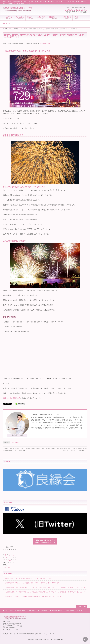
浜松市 (17, 442)
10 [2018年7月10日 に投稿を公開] (6, 557)
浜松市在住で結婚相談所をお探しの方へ (31, 634)
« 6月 (4, 567)
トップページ (9, 611)
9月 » (10, 567)
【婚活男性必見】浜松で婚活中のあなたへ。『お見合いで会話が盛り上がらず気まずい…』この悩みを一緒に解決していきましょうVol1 (46, 592)
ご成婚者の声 (44, 611)
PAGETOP (82, 607)
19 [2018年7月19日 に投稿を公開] (10, 560)
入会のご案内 (21, 611)
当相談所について (57, 611)
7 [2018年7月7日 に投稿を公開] (13, 555)
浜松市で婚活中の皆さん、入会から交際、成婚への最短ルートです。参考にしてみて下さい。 (33, 583)
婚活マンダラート (10, 634)
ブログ (80, 611)
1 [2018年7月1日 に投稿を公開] (15, 552)
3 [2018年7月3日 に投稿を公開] (5, 555)
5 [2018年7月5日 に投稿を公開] (9, 555)
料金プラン (32, 611)
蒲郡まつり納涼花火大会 (13, 135)
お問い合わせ (70, 611)
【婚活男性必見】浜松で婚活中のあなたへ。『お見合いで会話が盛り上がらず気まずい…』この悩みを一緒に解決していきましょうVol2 (46, 587)
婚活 (13, 442)
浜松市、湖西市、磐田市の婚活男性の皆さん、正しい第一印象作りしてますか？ (29, 578)
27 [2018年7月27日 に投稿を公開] (12, 562)
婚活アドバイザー (45, 44)
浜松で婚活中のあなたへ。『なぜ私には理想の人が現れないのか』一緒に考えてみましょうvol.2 (34, 597)
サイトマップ (50, 634)
